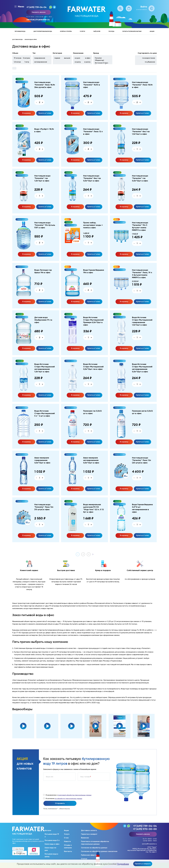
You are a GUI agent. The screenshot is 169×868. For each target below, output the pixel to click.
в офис (88, 58)
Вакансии (85, 838)
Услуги (82, 31)
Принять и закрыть (143, 864)
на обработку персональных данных (68, 798)
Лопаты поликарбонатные (132, 31)
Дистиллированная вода (43, 31)
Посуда (111, 31)
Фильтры (14, 68)
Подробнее (123, 864)
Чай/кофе (97, 31)
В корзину (27, 113)
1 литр (27, 62)
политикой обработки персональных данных (75, 795)
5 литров (26, 58)
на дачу (78, 62)
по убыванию (150, 62)
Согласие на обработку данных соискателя (99, 851)
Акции (152, 31)
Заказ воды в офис (52, 844)
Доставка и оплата (89, 830)
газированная (40, 58)
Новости (67, 841)
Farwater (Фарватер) (99, 59)
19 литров (18, 58)
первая (57, 58)
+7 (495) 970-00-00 (145, 829)
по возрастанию (149, 58)
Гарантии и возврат (89, 834)
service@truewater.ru (38, 19)
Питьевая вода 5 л (52, 840)
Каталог (48, 830)
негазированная (41, 62)
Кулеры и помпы (66, 31)
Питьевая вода (20, 31)
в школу (87, 62)
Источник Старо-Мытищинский (102, 64)
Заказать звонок (39, 12)
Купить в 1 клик (45, 113)
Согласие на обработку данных (94, 848)
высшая (67, 58)
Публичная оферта (89, 855)
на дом (77, 58)
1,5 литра (17, 62)
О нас (66, 838)
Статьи (84, 859)
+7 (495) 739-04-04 (36, 7)
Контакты (68, 851)
